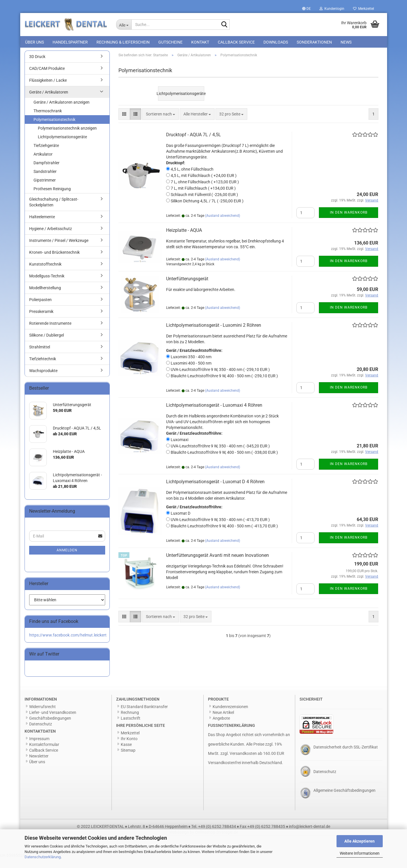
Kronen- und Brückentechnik (54, 262)
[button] (306, 9)
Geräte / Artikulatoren (49, 102)
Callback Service (236, 42)
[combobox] (160, 124)
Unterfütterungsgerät (187, 289)
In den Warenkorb (349, 223)
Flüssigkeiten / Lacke (48, 90)
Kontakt (200, 42)
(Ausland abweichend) (223, 226)
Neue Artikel (223, 723)
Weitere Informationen (360, 853)
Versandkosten (243, 763)
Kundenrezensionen (230, 717)
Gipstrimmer (45, 190)
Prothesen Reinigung (52, 199)
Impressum (39, 749)
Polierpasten (40, 310)
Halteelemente (42, 227)
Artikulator (43, 164)
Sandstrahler (45, 182)
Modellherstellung (45, 298)
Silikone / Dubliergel (47, 345)
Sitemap (128, 760)
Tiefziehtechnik (43, 369)
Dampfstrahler (47, 173)
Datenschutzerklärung (43, 857)
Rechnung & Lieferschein (123, 42)
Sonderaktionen (314, 42)
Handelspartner (70, 42)
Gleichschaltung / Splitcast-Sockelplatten (54, 212)
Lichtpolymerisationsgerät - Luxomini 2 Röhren (214, 335)
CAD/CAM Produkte (47, 79)
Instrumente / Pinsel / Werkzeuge (59, 251)
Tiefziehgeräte (46, 156)
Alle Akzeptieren (359, 841)
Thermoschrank (48, 121)
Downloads (276, 42)
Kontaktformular (44, 755)
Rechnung (130, 723)
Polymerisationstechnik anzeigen (67, 138)
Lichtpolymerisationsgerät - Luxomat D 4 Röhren (215, 492)
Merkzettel (364, 9)
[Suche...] (124, 25)
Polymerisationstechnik (54, 130)
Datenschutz (41, 734)
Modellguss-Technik (47, 286)
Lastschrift (131, 728)
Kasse (126, 755)
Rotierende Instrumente (50, 333)
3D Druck (37, 67)
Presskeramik (41, 322)
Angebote (221, 728)
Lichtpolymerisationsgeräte (62, 147)
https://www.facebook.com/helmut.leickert (68, 645)
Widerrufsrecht (42, 717)
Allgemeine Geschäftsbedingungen (344, 800)
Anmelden (67, 560)
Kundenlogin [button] (332, 9)
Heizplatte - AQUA (184, 240)
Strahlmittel (40, 357)
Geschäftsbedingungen (50, 728)
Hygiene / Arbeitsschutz (51, 239)
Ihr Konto (129, 749)
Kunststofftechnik (45, 274)
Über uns (35, 42)
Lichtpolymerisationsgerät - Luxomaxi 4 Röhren (214, 415)
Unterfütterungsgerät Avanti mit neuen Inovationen (218, 565)
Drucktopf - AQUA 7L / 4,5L (194, 145)
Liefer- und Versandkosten (53, 723)
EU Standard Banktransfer (144, 717)
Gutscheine (170, 42)
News (346, 42)
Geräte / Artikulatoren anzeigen (62, 112)
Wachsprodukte (43, 381)
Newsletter (39, 766)
